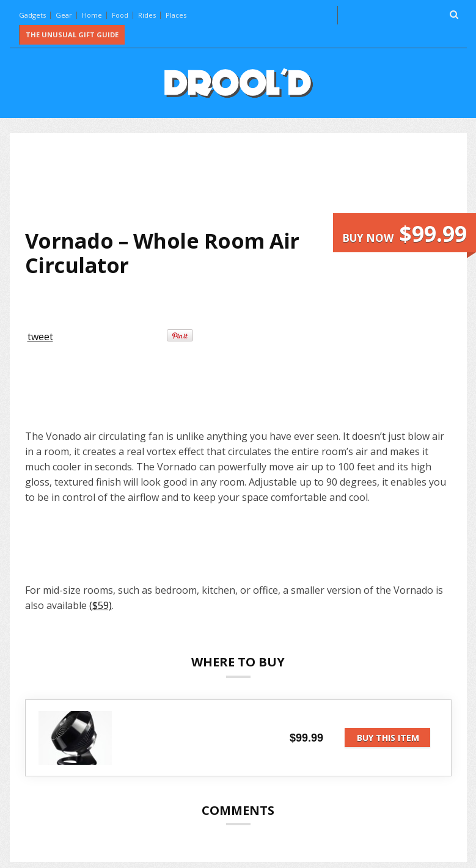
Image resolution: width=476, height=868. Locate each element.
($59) (101, 605)
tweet (40, 337)
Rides (147, 15)
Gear (64, 15)
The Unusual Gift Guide (72, 35)
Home (92, 15)
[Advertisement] (247, 181)
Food (120, 15)
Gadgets (32, 15)
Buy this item (388, 738)
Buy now (405, 234)
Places (176, 15)
